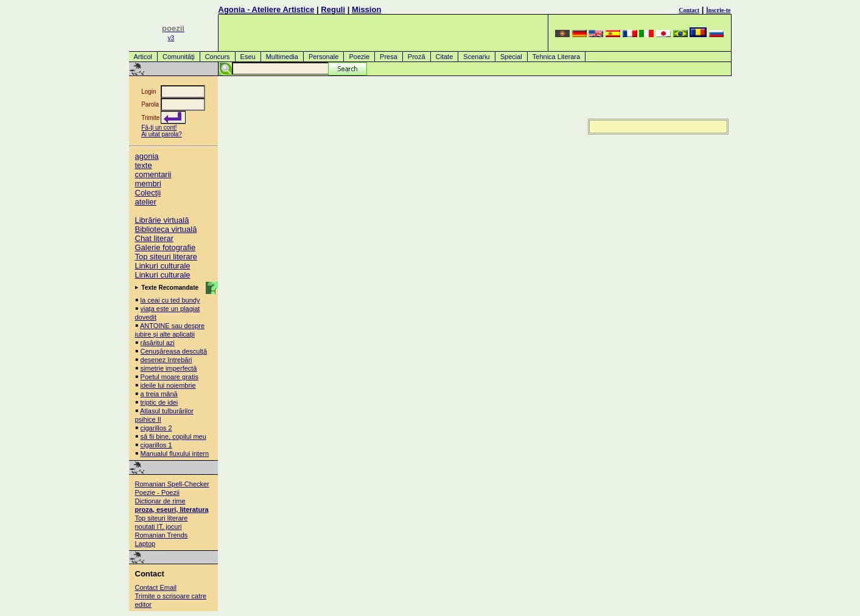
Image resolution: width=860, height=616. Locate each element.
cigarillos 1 (156, 445)
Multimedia (282, 57)
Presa (389, 57)
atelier (146, 202)
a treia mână (159, 394)
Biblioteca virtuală (166, 229)
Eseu (248, 57)
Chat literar (155, 238)
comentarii (153, 174)
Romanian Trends (162, 535)
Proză (417, 57)
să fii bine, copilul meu (173, 436)
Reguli (333, 9)
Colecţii (148, 193)
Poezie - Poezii (157, 492)
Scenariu (476, 57)
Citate (445, 57)
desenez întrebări (166, 360)
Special (511, 57)
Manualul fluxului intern (175, 453)
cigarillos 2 (156, 428)
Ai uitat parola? (162, 134)
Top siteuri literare (166, 257)
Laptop (145, 544)
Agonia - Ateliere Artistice (267, 9)
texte (144, 165)
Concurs (218, 57)
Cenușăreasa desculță (174, 351)
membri (148, 184)
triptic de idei (159, 402)
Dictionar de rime (160, 501)
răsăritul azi (158, 343)
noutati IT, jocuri (159, 527)
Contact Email (156, 587)
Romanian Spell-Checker (172, 484)
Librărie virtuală (162, 220)
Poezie (359, 57)
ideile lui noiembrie (168, 385)
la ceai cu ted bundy (170, 300)
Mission (366, 9)
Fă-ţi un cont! (159, 128)
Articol (143, 57)
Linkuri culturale (163, 266)
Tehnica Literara (556, 57)
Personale (324, 57)
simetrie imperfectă (169, 368)
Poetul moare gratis (170, 377)
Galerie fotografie (166, 247)
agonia (147, 156)
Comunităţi (179, 57)
